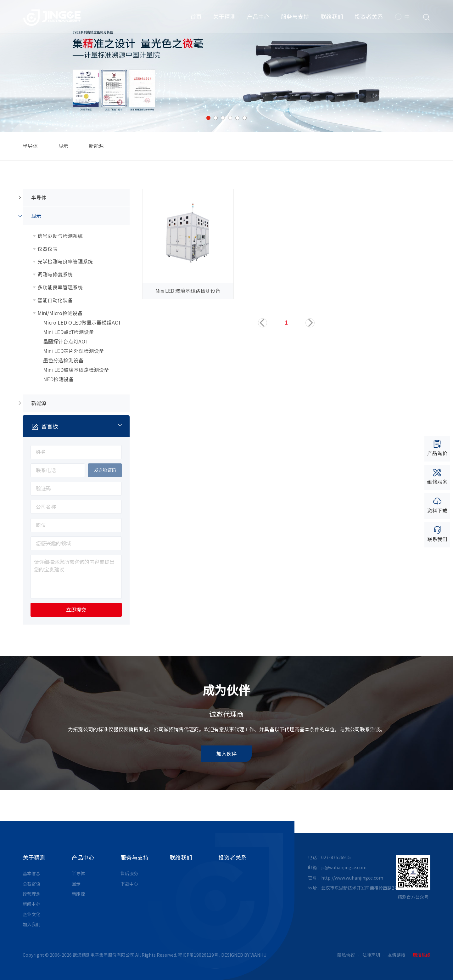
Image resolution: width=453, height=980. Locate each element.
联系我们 (437, 533)
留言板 (81, 426)
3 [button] (223, 118)
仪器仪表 (48, 249)
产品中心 (258, 19)
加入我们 (31, 925)
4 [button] (230, 118)
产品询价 (437, 448)
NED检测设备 (58, 379)
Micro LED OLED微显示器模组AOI (82, 323)
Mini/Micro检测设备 (60, 313)
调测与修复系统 (55, 275)
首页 (195, 19)
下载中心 (129, 884)
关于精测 (224, 19)
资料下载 (437, 505)
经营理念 (31, 894)
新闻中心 (31, 904)
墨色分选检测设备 (63, 360)
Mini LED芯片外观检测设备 (73, 351)
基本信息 (31, 874)
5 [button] (237, 118)
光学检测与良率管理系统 (65, 262)
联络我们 (331, 19)
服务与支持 (294, 19)
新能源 (96, 146)
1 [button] (208, 118)
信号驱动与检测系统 (60, 236)
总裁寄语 (31, 884)
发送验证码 (105, 470)
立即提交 (76, 610)
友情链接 (396, 955)
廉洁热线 (422, 955)
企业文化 (31, 915)
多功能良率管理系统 (60, 287)
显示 (63, 146)
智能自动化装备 (55, 300)
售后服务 (129, 874)
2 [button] (216, 118)
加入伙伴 (226, 754)
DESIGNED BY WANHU (244, 955)
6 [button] (245, 118)
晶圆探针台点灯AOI (65, 342)
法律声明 (371, 955)
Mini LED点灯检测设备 (68, 332)
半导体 (30, 146)
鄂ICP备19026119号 (198, 955)
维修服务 (437, 476)
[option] (226, 66)
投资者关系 (368, 19)
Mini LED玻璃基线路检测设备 (76, 370)
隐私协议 (346, 955)
